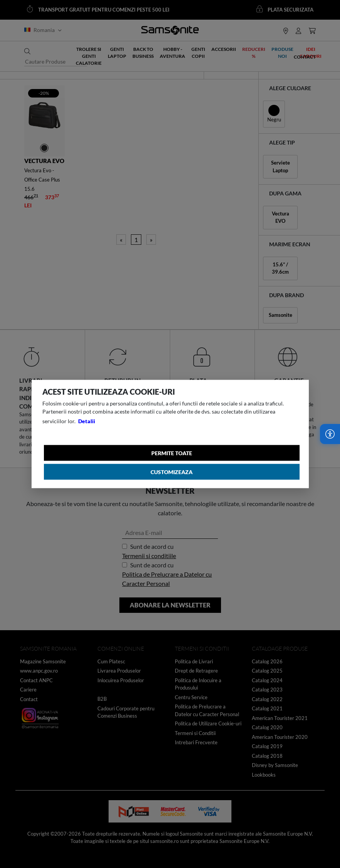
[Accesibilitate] (330, 434)
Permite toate (172, 453)
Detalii (87, 421)
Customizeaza (172, 472)
